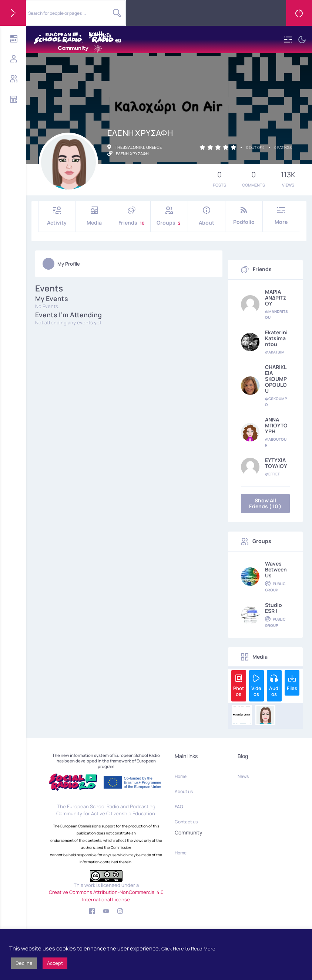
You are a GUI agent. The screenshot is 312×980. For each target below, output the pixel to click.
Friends (132, 216)
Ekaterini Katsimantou (276, 338)
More (281, 216)
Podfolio (244, 216)
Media (94, 216)
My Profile (61, 264)
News (243, 776)
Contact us (186, 822)
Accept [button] (55, 963)
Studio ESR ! (274, 608)
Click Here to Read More (188, 949)
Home (181, 776)
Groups (169, 216)
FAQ (179, 807)
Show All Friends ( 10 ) (265, 503)
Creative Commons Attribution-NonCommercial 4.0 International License (106, 896)
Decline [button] (24, 963)
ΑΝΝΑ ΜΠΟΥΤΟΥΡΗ (276, 426)
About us (184, 791)
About (207, 216)
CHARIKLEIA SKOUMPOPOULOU (276, 379)
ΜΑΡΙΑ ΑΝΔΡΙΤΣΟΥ (276, 298)
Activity (57, 216)
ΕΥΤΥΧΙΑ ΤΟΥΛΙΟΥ (276, 463)
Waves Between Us (276, 570)
